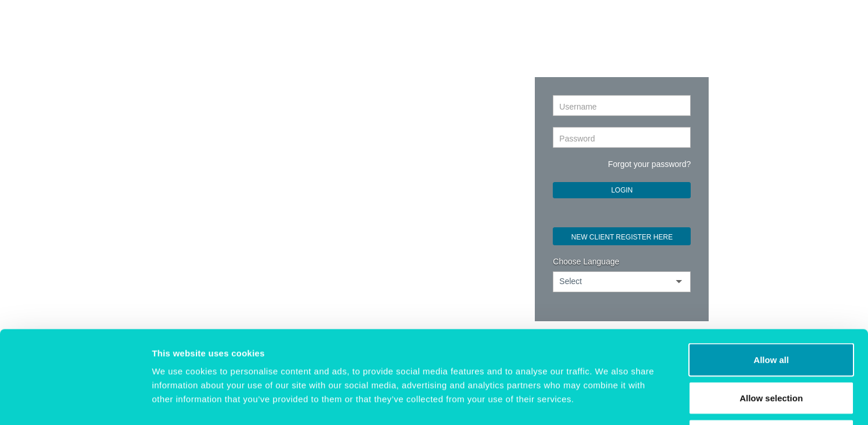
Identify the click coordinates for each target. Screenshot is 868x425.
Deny (772, 349)
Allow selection (771, 311)
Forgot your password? (649, 164)
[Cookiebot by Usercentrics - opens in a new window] (75, 402)
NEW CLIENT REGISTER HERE (622, 237)
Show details (608, 402)
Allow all (772, 273)
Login (622, 190)
